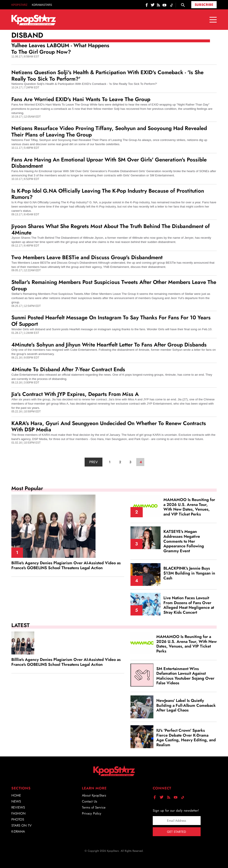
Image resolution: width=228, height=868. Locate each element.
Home (16, 795)
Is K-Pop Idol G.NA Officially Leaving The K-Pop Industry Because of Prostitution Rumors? (108, 194)
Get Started (177, 832)
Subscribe (204, 5)
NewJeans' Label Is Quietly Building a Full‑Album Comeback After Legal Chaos (186, 705)
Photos (18, 819)
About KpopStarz (94, 795)
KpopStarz (19, 5)
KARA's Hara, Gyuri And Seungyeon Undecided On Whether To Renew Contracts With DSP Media (109, 426)
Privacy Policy (92, 813)
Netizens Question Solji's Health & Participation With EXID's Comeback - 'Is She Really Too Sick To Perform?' (107, 75)
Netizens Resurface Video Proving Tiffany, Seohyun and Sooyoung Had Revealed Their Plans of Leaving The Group (109, 131)
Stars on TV (21, 825)
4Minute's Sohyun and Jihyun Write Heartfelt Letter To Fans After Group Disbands (109, 345)
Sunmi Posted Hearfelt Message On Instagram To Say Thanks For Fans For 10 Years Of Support (111, 321)
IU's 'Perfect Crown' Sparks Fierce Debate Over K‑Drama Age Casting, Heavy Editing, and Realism (186, 738)
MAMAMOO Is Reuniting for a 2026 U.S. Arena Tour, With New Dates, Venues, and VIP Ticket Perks (189, 507)
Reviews (18, 807)
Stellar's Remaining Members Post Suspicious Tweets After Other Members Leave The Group (114, 285)
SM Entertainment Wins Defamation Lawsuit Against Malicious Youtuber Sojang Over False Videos (185, 676)
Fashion (18, 813)
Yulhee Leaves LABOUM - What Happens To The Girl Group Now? (60, 49)
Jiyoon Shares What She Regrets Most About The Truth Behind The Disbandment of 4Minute (111, 229)
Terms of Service (94, 807)
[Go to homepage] (34, 20)
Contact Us (90, 801)
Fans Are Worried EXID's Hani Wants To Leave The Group (81, 99)
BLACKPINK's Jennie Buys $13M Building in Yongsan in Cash (189, 573)
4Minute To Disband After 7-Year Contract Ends (68, 369)
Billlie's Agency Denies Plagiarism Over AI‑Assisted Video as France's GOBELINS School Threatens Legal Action (66, 565)
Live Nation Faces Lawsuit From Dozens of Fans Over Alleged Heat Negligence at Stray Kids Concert (189, 605)
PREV (94, 462)
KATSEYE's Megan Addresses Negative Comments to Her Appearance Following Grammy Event (184, 541)
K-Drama (18, 831)
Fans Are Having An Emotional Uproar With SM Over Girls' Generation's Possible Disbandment (109, 163)
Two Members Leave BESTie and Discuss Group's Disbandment (87, 257)
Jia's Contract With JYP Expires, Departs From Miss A (75, 394)
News (16, 801)
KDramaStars (42, 5)
